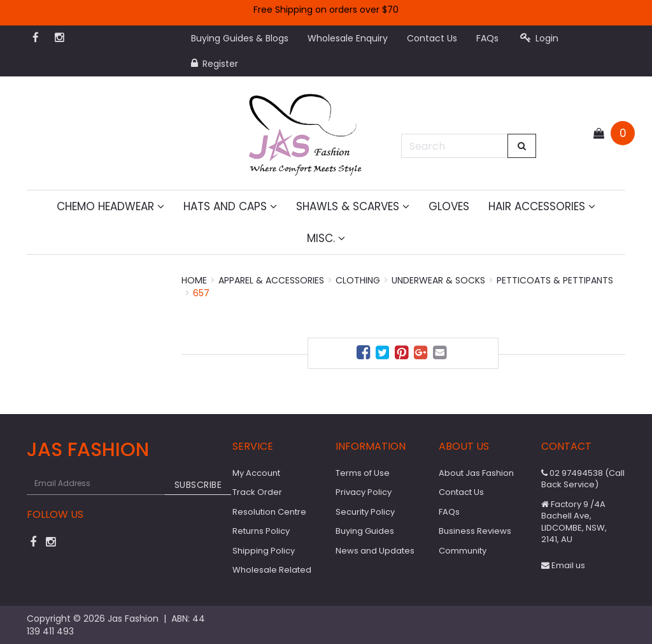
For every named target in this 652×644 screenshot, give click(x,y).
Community (463, 551)
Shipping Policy (264, 551)
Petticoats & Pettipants (555, 280)
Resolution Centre (269, 512)
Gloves (449, 206)
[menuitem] (365, 354)
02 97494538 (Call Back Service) (583, 479)
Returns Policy (261, 531)
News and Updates (375, 551)
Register (215, 64)
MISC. (326, 238)
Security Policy (365, 512)
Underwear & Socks (438, 280)
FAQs (487, 38)
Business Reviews (475, 531)
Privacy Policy (364, 492)
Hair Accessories (542, 206)
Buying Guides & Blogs (240, 38)
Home (194, 280)
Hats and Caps (230, 206)
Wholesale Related (272, 570)
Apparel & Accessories (271, 280)
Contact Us (432, 38)
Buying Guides (365, 531)
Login (539, 38)
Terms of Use (363, 473)
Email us (563, 565)
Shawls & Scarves (353, 206)
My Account (256, 473)
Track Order (257, 492)
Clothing (358, 280)
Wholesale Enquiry (348, 38)
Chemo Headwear (110, 206)
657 (201, 293)
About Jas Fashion (476, 473)
